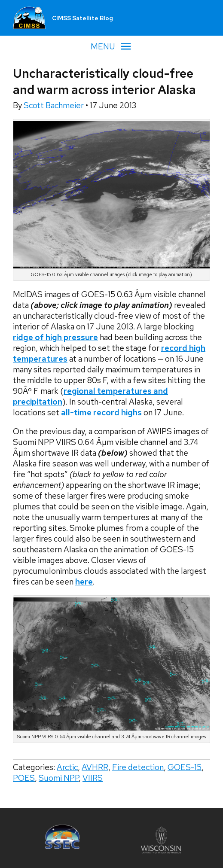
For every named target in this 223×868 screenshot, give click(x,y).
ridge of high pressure (55, 337)
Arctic (67, 767)
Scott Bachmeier (55, 105)
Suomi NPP (59, 778)
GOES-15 (185, 767)
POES (24, 778)
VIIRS (93, 778)
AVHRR (95, 767)
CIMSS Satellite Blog (82, 18)
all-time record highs (101, 413)
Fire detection (138, 767)
